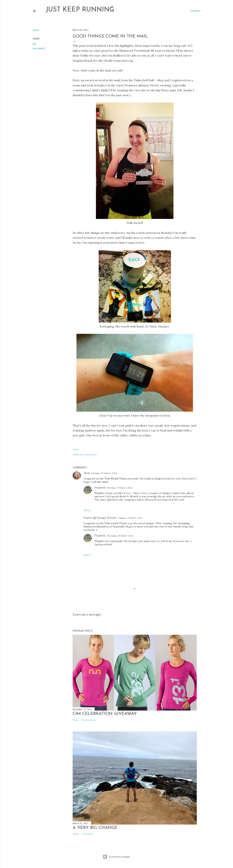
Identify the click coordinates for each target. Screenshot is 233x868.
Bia (34, 44)
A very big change (95, 828)
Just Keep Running (80, 10)
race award (39, 48)
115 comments (89, 720)
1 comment (87, 834)
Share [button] (36, 30)
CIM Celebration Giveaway (105, 714)
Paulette (100, 488)
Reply (87, 510)
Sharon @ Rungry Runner (100, 518)
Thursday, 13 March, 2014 (120, 536)
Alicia (87, 473)
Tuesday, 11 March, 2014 (130, 518)
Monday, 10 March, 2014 (104, 473)
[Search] (196, 11)
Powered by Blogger (116, 857)
